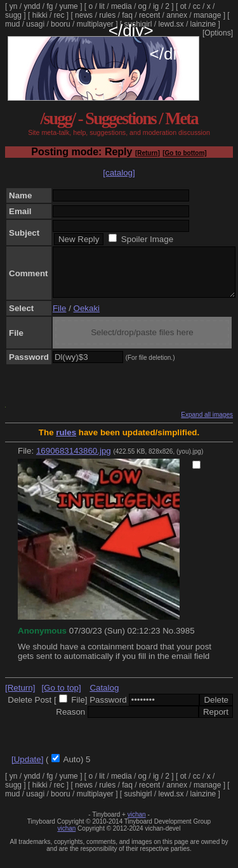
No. (169, 640)
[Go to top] (61, 697)
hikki (40, 15)
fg (50, 6)
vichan (137, 824)
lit (102, 6)
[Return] (148, 153)
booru (61, 24)
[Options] (218, 33)
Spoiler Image (147, 239)
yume (68, 6)
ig (156, 6)
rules (107, 15)
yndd (32, 6)
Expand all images (207, 424)
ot (183, 6)
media (122, 6)
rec (59, 15)
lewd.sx (171, 24)
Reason (70, 721)
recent (149, 15)
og (142, 6)
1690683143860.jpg (74, 460)
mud (12, 24)
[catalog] (119, 173)
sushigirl (138, 24)
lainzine (203, 24)
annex (177, 15)
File (59, 318)
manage (207, 15)
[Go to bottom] (184, 153)
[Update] (27, 769)
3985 (185, 640)
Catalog (104, 697)
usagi (35, 24)
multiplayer (95, 24)
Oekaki (87, 318)
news (84, 15)
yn (14, 6)
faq (127, 15)
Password (108, 709)
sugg (13, 15)
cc (197, 6)
